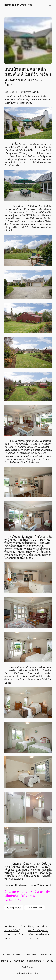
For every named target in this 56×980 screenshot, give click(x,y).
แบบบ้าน (11, 96)
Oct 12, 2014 (11, 92)
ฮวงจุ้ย (50, 961)
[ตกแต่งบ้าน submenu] (38, 955)
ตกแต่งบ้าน (31, 955)
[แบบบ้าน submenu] (23, 955)
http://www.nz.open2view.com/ (32, 885)
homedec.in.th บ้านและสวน (18, 5)
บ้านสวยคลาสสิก (34, 908)
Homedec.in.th (31, 92)
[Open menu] (50, 5)
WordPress (35, 973)
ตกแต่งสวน (46, 955)
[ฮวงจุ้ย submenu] (54, 961)
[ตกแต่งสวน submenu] (53, 955)
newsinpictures (14, 908)
